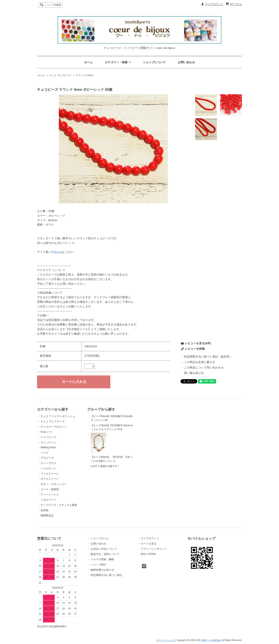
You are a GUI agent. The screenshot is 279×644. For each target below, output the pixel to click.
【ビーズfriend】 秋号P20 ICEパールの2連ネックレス (111, 448)
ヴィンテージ (48, 442)
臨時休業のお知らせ (102, 570)
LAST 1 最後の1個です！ (105, 466)
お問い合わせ (186, 62)
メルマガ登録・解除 (102, 559)
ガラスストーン (50, 479)
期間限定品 (47, 516)
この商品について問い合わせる (204, 367)
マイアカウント (214, 4)
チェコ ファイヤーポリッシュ (58, 416)
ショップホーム (100, 538)
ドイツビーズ (48, 437)
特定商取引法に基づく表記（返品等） (208, 357)
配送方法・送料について (105, 554)
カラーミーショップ (166, 640)
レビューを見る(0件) (198, 343)
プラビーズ (47, 458)
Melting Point (48, 447)
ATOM (152, 554)
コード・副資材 (50, 489)
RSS (144, 554)
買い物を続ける (194, 373)
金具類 (44, 510)
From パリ (47, 432)
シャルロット (48, 468)
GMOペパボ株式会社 (211, 640)
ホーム (88, 62)
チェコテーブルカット (54, 427)
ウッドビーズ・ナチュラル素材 (59, 505)
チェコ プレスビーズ (60, 75)
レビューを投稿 (195, 349)
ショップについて (154, 62)
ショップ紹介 (99, 565)
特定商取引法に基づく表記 (106, 575)
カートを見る (149, 544)
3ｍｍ (58, 252)
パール (44, 453)
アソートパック (50, 495)
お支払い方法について (104, 549)
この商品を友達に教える (200, 362)
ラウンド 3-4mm (84, 75)
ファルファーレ (50, 474)
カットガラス (48, 463)
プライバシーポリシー (154, 549)
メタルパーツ (48, 500)
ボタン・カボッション (54, 484)
